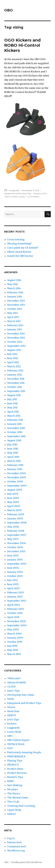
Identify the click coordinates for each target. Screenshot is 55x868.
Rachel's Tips (15, 777)
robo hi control (11, 197)
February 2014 (15, 292)
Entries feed (14, 842)
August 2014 (14, 280)
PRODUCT (13, 765)
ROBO (11, 781)
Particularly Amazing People (24, 752)
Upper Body (14, 810)
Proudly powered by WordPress (26, 862)
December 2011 (16, 379)
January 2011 (14, 424)
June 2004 (13, 568)
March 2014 (14, 288)
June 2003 (13, 584)
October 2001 (15, 613)
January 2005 (15, 560)
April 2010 (13, 457)
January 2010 (15, 469)
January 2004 (15, 572)
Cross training (16, 239)
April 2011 (13, 412)
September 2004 (17, 564)
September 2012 (16, 346)
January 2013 (15, 329)
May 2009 (13, 502)
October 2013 (15, 309)
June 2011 (12, 403)
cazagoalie (14, 190)
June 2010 (13, 449)
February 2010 (15, 465)
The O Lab (13, 802)
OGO (44, 193)
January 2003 (15, 597)
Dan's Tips (13, 691)
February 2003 (16, 592)
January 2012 (15, 375)
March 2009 (14, 510)
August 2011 (14, 395)
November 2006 (16, 543)
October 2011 (14, 387)
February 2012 (15, 371)
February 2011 (15, 420)
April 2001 (13, 617)
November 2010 (16, 428)
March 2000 (14, 634)
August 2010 (14, 440)
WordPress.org (16, 851)
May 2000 (13, 629)
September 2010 (16, 436)
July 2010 (12, 444)
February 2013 (15, 325)
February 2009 (16, 514)
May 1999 (13, 650)
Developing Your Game (21, 695)
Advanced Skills (17, 682)
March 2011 (14, 416)
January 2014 (15, 297)
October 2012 (15, 342)
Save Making (15, 785)
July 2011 (12, 399)
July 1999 (12, 646)
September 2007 (17, 535)
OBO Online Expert (18, 740)
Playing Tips (15, 761)
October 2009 (15, 481)
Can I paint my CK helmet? (23, 248)
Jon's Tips (13, 719)
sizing (22, 197)
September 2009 (17, 486)
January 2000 (15, 638)
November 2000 (17, 621)
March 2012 (14, 366)
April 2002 (13, 605)
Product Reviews (17, 773)
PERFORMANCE (16, 756)
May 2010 (13, 453)
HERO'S (12, 715)
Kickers (37, 193)
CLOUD (11, 687)
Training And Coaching (21, 806)
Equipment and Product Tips (18, 193)
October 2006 (15, 547)
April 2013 (13, 317)
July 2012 (12, 354)
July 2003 (13, 580)
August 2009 (15, 490)
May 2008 (13, 527)
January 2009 (15, 518)
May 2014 (13, 284)
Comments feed (16, 846)
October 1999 (15, 642)
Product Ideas (15, 769)
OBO (9, 10)
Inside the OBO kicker (20, 256)
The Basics (14, 793)
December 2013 (16, 301)
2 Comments (33, 197)
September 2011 (16, 391)
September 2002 (17, 601)
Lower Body (14, 732)
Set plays (12, 789)
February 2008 (16, 531)
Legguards (13, 728)
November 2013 (16, 305)
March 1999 (14, 654)
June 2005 (13, 555)
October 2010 (15, 432)
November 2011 (16, 383)
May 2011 (12, 408)
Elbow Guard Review (19, 252)
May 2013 (13, 313)
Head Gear (13, 711)
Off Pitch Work (16, 744)
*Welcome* (14, 678)
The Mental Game (18, 798)
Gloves (11, 707)
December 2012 (16, 334)
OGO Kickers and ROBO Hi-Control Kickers (22, 45)
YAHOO (11, 814)
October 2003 (15, 576)
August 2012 (14, 350)
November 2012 (16, 338)
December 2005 (16, 551)
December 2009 (16, 473)
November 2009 (16, 477)
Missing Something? (19, 244)
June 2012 (13, 358)
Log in (11, 838)
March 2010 (14, 461)
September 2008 (17, 523)
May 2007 (13, 539)
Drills (11, 699)
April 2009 (14, 506)
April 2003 (13, 588)
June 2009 (13, 498)
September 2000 (17, 625)
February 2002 (16, 609)
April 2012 (13, 362)
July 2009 (13, 494)
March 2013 (14, 321)
